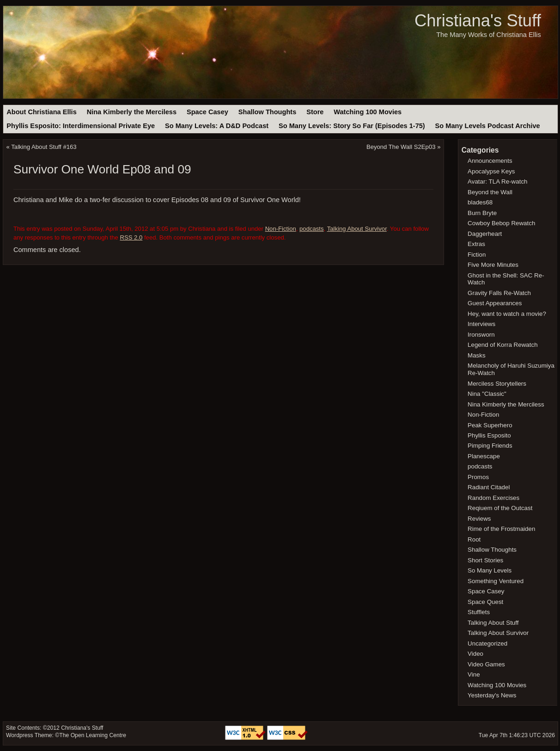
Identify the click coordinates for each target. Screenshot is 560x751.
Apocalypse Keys (491, 171)
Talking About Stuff (493, 623)
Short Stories (485, 560)
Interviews (481, 324)
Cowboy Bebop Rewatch (501, 223)
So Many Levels (490, 570)
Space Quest (485, 602)
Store (315, 112)
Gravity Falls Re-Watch (499, 293)
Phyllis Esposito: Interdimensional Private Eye (81, 126)
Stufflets (479, 612)
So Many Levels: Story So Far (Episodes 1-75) (352, 126)
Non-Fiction (281, 229)
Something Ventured (496, 581)
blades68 (480, 202)
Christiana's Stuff (478, 21)
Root (474, 539)
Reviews (479, 519)
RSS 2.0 (131, 237)
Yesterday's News (492, 695)
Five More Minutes (493, 265)
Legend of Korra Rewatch (503, 345)
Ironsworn (481, 335)
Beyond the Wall (490, 192)
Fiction (477, 255)
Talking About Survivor (357, 229)
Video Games (486, 664)
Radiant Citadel (489, 487)
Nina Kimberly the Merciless (132, 112)
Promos (478, 477)
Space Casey (207, 112)
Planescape (484, 456)
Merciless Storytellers (497, 384)
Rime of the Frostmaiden (501, 529)
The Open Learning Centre (93, 735)
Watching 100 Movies (368, 112)
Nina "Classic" (487, 394)
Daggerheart (485, 234)
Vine (474, 674)
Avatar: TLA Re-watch (497, 182)
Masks (477, 355)
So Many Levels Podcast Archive (488, 126)
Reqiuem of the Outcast (500, 508)
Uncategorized (487, 643)
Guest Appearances (495, 303)
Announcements (490, 161)
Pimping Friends (490, 446)
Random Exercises (493, 498)
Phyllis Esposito (489, 435)
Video (475, 654)
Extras (476, 244)
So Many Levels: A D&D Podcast (217, 126)
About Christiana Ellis (41, 112)
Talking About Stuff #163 (44, 147)
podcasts (312, 229)
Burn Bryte (482, 213)
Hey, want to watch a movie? (507, 314)
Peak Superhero (490, 425)
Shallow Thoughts (268, 112)
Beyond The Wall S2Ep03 (401, 147)
